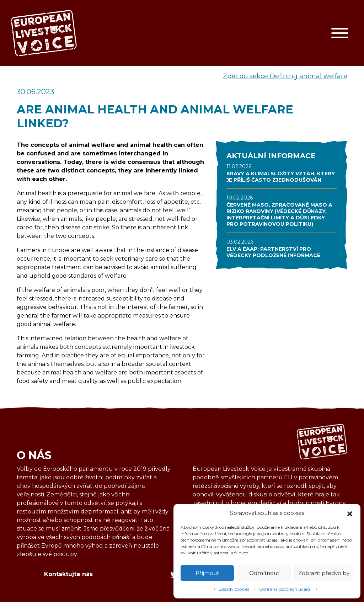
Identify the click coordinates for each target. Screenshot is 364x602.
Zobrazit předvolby (324, 573)
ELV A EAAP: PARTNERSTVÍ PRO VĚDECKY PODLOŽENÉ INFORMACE (273, 252)
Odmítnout (264, 573)
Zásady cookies (234, 589)
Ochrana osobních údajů (285, 589)
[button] (350, 513)
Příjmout (207, 573)
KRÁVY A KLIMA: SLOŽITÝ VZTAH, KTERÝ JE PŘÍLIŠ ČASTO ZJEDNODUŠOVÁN (281, 177)
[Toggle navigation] (340, 33)
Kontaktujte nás (68, 574)
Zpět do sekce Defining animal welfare (285, 76)
